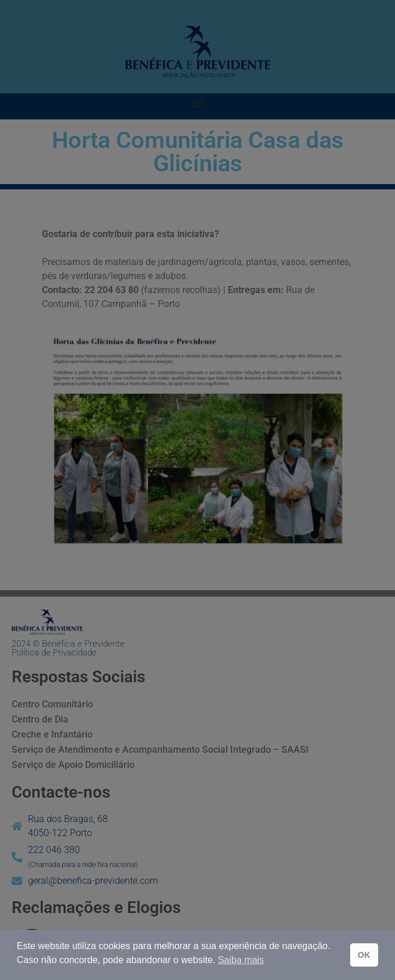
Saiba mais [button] (241, 960)
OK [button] (364, 955)
